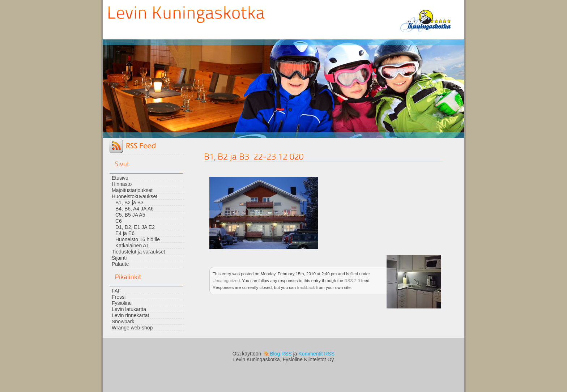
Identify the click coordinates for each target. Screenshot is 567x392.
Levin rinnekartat (131, 315)
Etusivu (120, 178)
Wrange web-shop (132, 328)
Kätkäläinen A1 (132, 246)
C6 (119, 221)
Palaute (120, 264)
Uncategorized (226, 280)
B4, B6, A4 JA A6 (135, 209)
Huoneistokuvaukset (135, 196)
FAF (116, 291)
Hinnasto (122, 184)
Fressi (119, 297)
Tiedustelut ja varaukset (138, 252)
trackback (306, 287)
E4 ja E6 (125, 233)
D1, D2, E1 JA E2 (135, 227)
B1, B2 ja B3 (129, 203)
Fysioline (122, 303)
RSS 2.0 (352, 280)
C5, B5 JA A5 (130, 215)
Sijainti (119, 258)
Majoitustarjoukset (132, 190)
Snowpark (123, 321)
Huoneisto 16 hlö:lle (138, 239)
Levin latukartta (129, 309)
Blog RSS (281, 354)
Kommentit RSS (317, 354)
